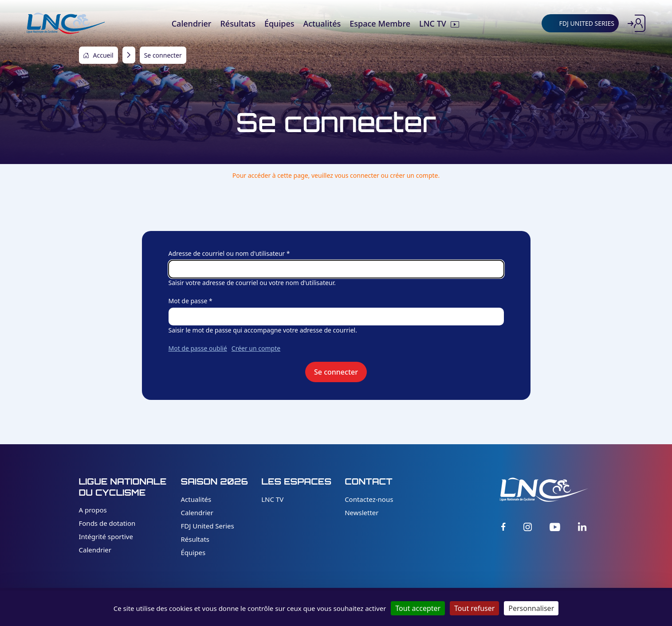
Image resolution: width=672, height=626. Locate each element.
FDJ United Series (208, 526)
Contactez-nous (369, 499)
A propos (93, 510)
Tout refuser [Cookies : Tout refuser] (474, 608)
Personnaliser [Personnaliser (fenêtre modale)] (531, 608)
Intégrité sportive (106, 536)
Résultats (195, 539)
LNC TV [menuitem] (433, 23)
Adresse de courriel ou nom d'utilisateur (227, 253)
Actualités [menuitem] (322, 23)
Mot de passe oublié (198, 348)
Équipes (193, 552)
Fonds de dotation (107, 523)
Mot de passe (188, 301)
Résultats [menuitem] (238, 23)
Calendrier (95, 550)
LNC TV (272, 499)
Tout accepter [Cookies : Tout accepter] (418, 608)
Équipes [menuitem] (279, 23)
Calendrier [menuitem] (192, 23)
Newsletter (362, 513)
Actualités (196, 499)
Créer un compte (256, 348)
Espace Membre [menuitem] (380, 23)
